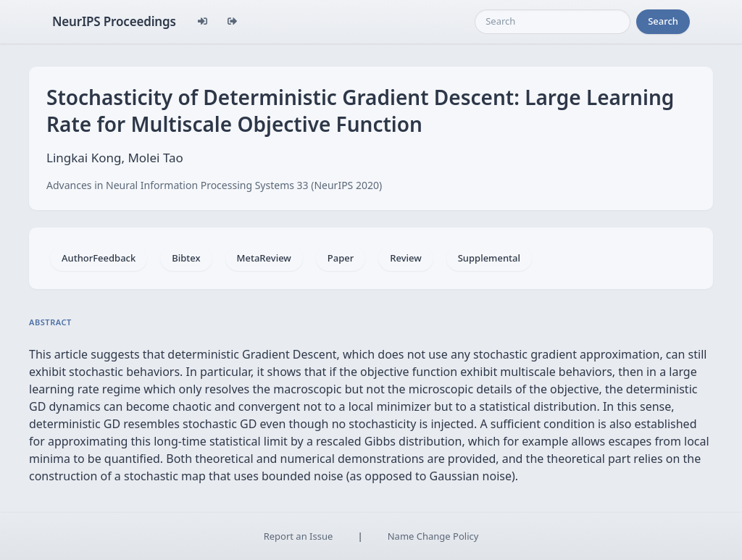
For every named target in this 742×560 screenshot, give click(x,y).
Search (663, 21)
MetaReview (264, 258)
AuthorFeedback (99, 258)
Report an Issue (299, 536)
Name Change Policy (433, 536)
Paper (341, 258)
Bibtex (186, 258)
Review (405, 258)
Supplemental (489, 258)
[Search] (553, 22)
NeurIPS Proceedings (114, 21)
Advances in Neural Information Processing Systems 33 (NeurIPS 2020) (214, 185)
